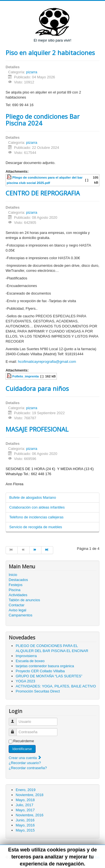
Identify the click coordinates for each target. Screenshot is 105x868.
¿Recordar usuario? (25, 763)
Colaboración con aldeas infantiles (37, 507)
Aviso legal (17, 610)
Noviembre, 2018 (30, 795)
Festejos (16, 585)
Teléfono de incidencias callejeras (36, 517)
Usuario (15, 719)
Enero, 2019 (26, 790)
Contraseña (15, 730)
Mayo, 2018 (25, 800)
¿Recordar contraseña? (28, 768)
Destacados (18, 580)
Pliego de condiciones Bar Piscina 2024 (43, 120)
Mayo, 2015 (25, 830)
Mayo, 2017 (25, 810)
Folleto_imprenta (25, 376)
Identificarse (22, 749)
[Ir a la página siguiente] (36, 550)
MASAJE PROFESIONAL (37, 429)
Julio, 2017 (25, 805)
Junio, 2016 (25, 820)
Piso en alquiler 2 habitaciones (50, 53)
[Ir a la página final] (47, 550)
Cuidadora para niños (37, 388)
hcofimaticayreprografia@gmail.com (47, 362)
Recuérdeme (24, 741)
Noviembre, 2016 (30, 815)
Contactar (17, 605)
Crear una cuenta (25, 758)
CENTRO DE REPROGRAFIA (43, 193)
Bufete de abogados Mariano (33, 497)
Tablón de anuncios (24, 600)
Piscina (15, 590)
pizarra (32, 72)
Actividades (18, 595)
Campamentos (21, 615)
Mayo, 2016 (25, 825)
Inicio (13, 575)
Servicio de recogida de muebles (36, 527)
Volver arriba (89, 857)
